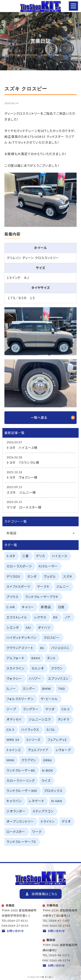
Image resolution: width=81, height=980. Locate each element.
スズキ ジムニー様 (21, 492)
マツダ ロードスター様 (24, 507)
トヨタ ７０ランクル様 (23, 462)
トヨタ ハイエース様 (22, 448)
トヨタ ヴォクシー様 (22, 477)
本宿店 (11, 533)
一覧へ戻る (39, 417)
